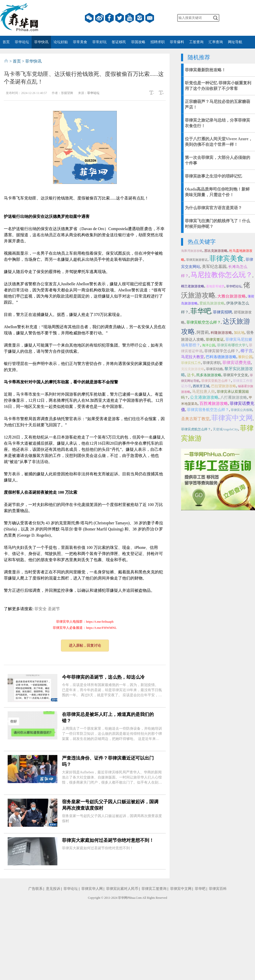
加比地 (239, 333)
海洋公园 (209, 345)
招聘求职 (158, 42)
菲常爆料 (177, 42)
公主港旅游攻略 (204, 397)
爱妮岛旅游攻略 (212, 303)
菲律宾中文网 (232, 418)
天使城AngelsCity (225, 429)
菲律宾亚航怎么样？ (216, 381)
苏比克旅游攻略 (216, 251)
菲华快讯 (41, 42)
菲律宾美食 (227, 258)
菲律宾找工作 (191, 363)
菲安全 (41, 609)
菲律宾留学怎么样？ (221, 351)
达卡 (191, 375)
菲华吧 (201, 311)
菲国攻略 (138, 42)
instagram (140, 18)
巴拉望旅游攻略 (224, 386)
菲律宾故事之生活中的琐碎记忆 (213, 176)
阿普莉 (203, 332)
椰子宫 (247, 351)
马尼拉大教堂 (193, 357)
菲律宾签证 (215, 340)
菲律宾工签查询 (154, 889)
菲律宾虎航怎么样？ (196, 429)
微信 (89, 18)
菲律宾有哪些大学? (232, 345)
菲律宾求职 (212, 363)
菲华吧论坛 (234, 286)
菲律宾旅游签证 (197, 260)
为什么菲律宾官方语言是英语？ (213, 208)
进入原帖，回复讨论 (85, 646)
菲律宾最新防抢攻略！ (205, 70)
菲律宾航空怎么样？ (204, 322)
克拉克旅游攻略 (193, 369)
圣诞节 (54, 609)
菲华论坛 (22, 42)
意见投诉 (53, 889)
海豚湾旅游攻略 (192, 251)
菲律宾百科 (218, 889)
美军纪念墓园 (214, 267)
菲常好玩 (99, 42)
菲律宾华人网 (92, 889)
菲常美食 (80, 42)
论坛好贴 (61, 42)
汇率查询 (216, 42)
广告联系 (35, 889)
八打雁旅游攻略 (234, 397)
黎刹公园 (245, 357)
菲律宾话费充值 (237, 363)
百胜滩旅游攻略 (214, 403)
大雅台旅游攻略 (232, 296)
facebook (109, 18)
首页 (6, 42)
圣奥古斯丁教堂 (195, 419)
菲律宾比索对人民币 (122, 889)
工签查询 (196, 42)
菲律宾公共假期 (241, 410)
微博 (99, 18)
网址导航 (235, 42)
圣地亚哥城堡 (215, 286)
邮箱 (150, 18)
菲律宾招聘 (222, 312)
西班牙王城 (201, 386)
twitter (120, 18)
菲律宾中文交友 (236, 375)
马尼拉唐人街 (203, 392)
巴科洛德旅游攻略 (221, 357)
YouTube (130, 18)
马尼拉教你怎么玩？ (221, 275)
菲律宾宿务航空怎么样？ (208, 410)
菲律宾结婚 (214, 369)
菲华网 (123, 898)
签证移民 (119, 42)
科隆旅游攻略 (221, 333)
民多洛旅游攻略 (209, 375)
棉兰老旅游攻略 (193, 286)
